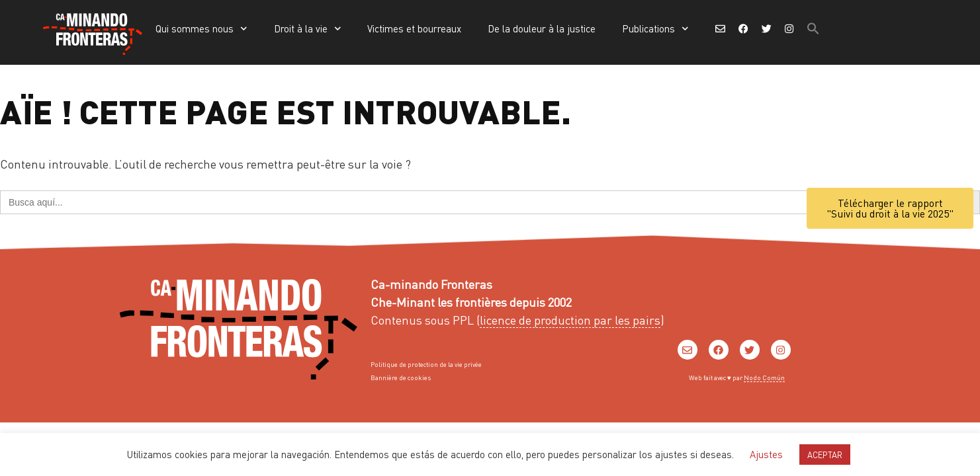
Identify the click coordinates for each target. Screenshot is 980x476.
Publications (655, 29)
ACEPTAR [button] (825, 455)
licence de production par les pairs (570, 320)
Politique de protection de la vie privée (426, 364)
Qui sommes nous (201, 29)
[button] (813, 28)
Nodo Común (764, 377)
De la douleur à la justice (542, 28)
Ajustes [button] (766, 454)
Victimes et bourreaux (414, 28)
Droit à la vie (308, 29)
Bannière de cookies (401, 377)
